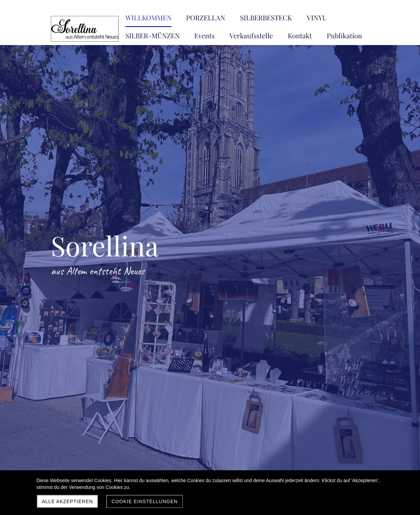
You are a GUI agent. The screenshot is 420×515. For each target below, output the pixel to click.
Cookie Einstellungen (145, 501)
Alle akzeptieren (68, 501)
